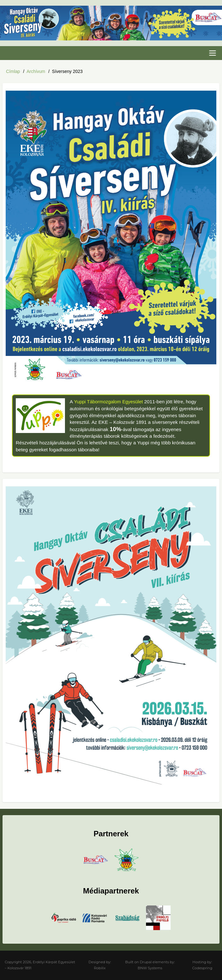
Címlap (13, 71)
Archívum (36, 71)
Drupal (146, 962)
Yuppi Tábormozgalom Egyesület (109, 402)
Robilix (100, 968)
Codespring (202, 968)
